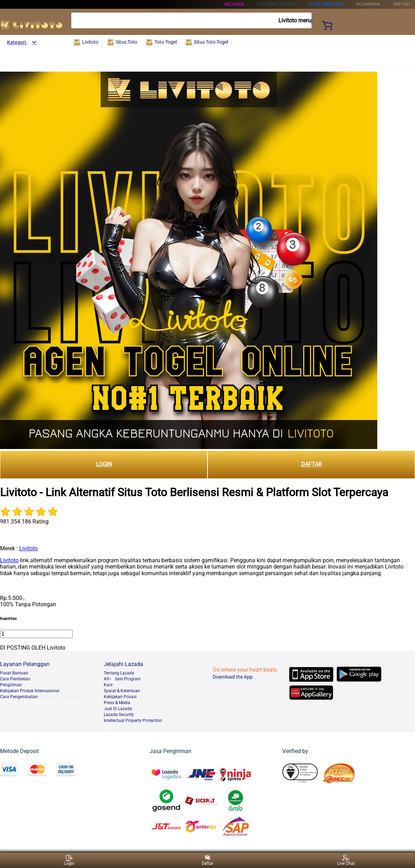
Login (69, 860)
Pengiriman (11, 685)
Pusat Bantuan (14, 673)
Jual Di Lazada (118, 709)
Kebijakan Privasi (120, 697)
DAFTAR (311, 464)
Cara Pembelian (15, 679)
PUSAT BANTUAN (326, 4)
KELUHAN (234, 4)
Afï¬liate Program (122, 679)
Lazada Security (119, 715)
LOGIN (104, 464)
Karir (108, 685)
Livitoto (28, 548)
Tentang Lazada (119, 673)
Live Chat (346, 860)
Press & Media (117, 703)
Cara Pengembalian (19, 697)
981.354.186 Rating (24, 522)
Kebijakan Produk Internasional (30, 691)
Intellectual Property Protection (133, 721)
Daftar (207, 860)
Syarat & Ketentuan (122, 691)
